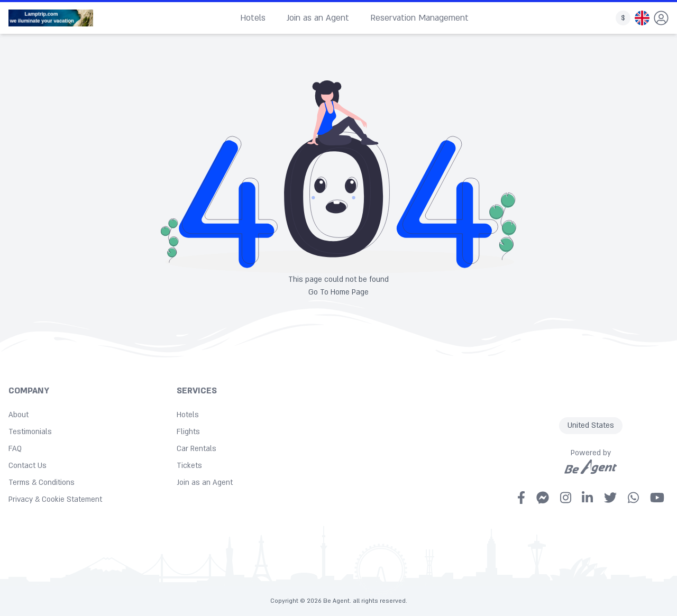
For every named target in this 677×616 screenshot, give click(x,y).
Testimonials (30, 432)
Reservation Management (419, 18)
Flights (188, 432)
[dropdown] (661, 18)
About (19, 415)
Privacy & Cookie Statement (55, 499)
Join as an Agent (318, 18)
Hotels (253, 18)
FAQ (15, 449)
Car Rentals (196, 449)
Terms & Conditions (42, 482)
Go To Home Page (338, 292)
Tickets (189, 466)
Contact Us (28, 466)
